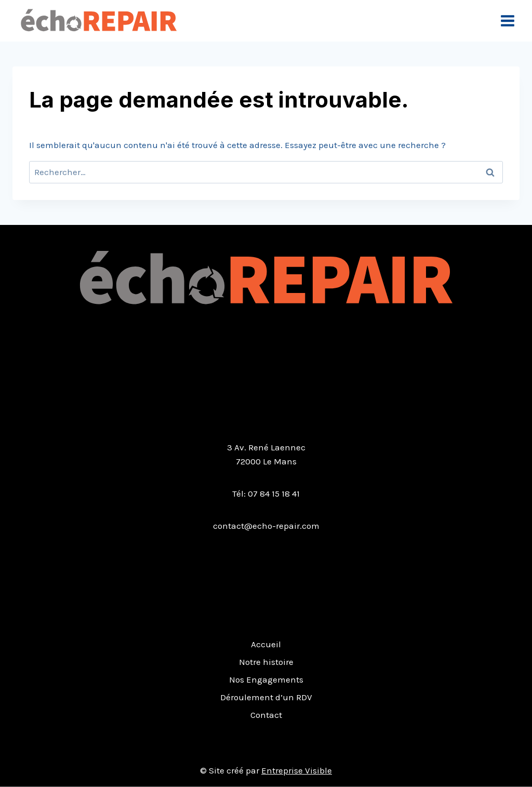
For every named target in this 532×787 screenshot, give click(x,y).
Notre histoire (266, 662)
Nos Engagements (266, 679)
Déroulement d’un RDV (266, 697)
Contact (266, 715)
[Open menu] (507, 21)
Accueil (266, 644)
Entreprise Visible (297, 770)
